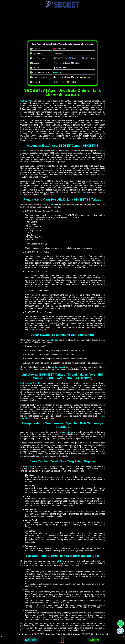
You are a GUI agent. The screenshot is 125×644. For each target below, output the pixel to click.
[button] (120, 631)
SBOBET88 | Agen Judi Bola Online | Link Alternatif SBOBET (62, 634)
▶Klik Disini (58, 72)
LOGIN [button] (94, 640)
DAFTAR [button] (31, 640)
